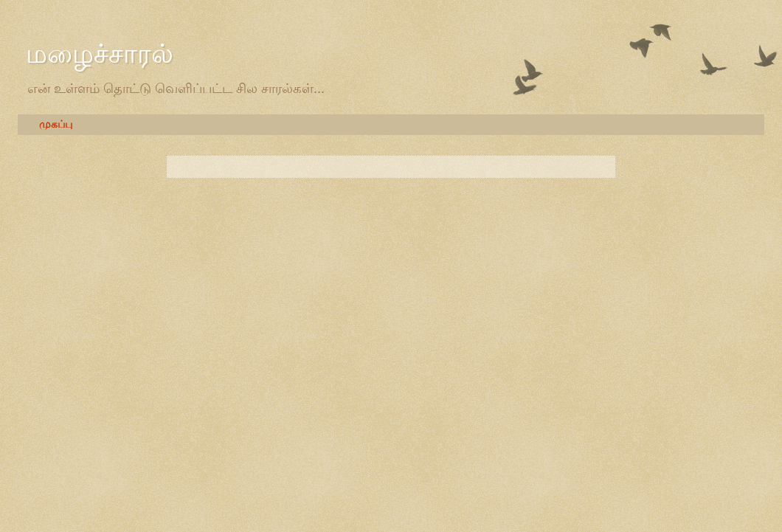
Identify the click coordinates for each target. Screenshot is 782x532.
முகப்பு (56, 124)
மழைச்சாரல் (100, 54)
